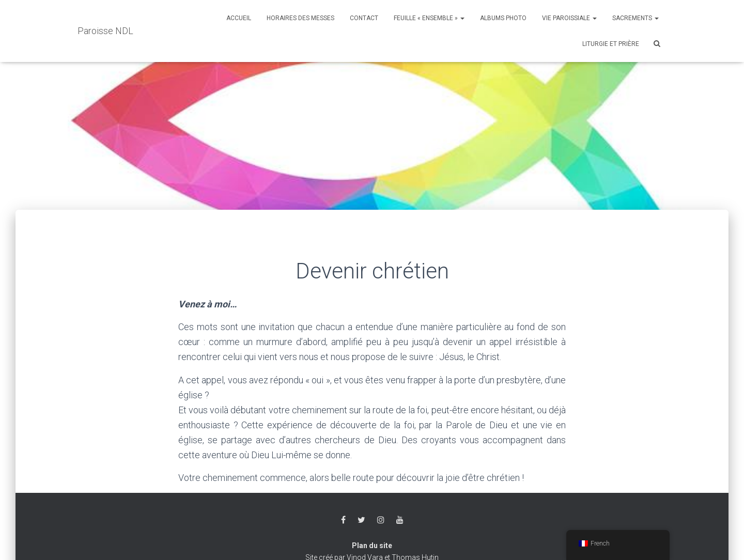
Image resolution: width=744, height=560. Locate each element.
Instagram (381, 520)
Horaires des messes (300, 18)
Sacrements (636, 18)
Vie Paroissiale (569, 18)
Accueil (239, 18)
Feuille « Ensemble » (429, 18)
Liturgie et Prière (611, 44)
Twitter (361, 520)
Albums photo (503, 18)
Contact (364, 18)
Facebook (343, 520)
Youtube (400, 520)
